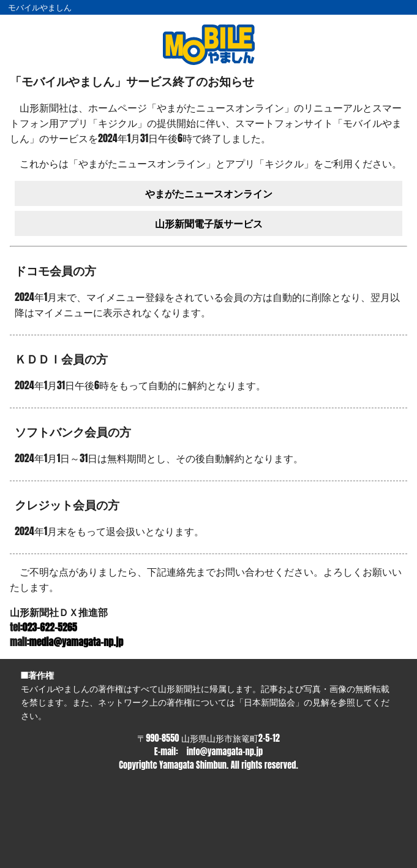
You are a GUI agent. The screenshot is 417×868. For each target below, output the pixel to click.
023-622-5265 (50, 627)
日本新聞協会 (269, 702)
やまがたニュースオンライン (209, 193)
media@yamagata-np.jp (77, 642)
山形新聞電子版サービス (209, 223)
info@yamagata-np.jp (225, 752)
